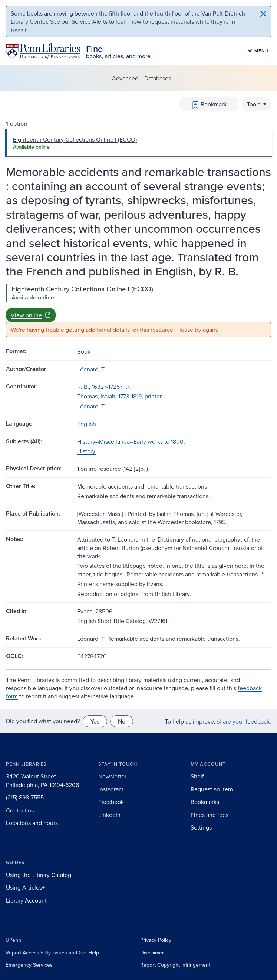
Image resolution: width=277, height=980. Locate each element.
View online (31, 315)
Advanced (125, 78)
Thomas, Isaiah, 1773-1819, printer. (120, 396)
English (87, 424)
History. (87, 451)
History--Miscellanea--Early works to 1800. (131, 441)
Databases (158, 78)
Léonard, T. (91, 369)
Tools (254, 104)
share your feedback (243, 721)
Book (84, 351)
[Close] (263, 14)
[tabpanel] (138, 311)
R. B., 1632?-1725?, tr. (104, 387)
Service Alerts (90, 21)
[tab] (138, 143)
